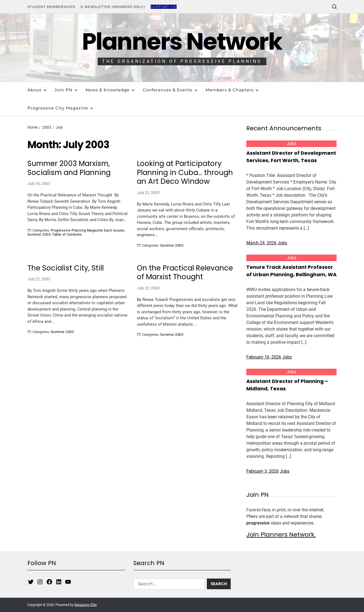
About (37, 90)
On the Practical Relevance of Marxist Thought (185, 273)
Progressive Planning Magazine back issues (88, 230)
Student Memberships (51, 7)
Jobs (291, 144)
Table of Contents (67, 234)
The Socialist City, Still (66, 268)
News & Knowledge (110, 90)
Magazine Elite (86, 605)
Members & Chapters (232, 90)
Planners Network (182, 42)
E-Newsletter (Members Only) (113, 7)
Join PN (66, 90)
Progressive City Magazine (60, 108)
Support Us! (164, 7)
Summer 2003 (39, 234)
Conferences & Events (170, 90)
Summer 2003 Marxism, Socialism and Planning (69, 168)
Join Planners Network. (281, 535)
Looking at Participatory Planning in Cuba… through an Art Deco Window (185, 173)
